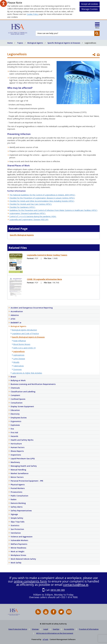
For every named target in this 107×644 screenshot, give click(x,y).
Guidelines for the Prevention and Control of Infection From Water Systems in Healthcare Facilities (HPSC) (53, 210)
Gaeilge (56, 629)
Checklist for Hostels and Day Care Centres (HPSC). (31, 204)
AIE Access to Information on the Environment (55, 633)
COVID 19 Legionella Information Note (44, 279)
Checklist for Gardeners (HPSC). (22, 207)
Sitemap (35, 629)
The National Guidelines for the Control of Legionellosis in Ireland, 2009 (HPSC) (42, 195)
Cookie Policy (32, 14)
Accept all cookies (90, 4)
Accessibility (69, 629)
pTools (45, 639)
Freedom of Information (89, 629)
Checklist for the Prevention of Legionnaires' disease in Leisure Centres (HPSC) (42, 198)
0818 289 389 (58, 590)
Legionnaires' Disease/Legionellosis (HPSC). (28, 213)
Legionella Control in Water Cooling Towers (47, 255)
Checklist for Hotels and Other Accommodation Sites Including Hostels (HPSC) (42, 201)
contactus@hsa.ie (76, 585)
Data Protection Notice (18, 629)
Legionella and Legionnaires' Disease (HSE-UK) (29, 219)
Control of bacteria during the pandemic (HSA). (33, 216)
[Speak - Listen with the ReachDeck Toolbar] (3, 3)
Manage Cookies (90, 9)
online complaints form (30, 581)
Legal (46, 629)
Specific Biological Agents (22, 235)
